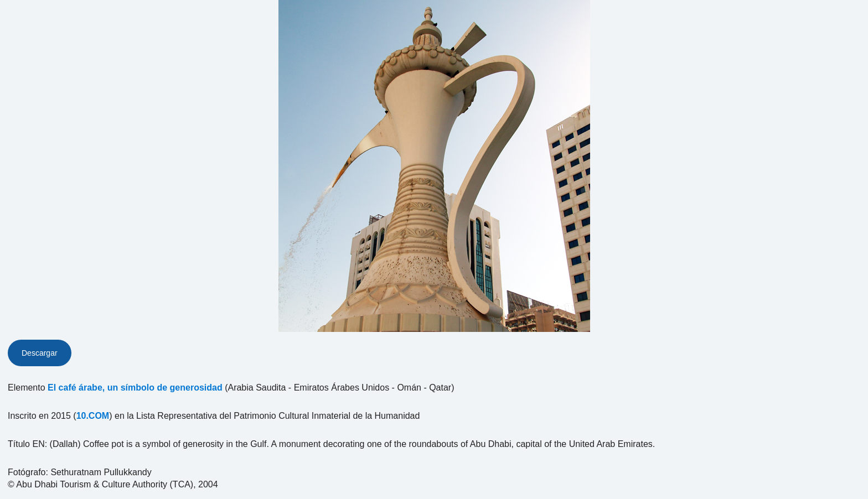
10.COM (93, 416)
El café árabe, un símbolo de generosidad (135, 388)
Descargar (40, 353)
